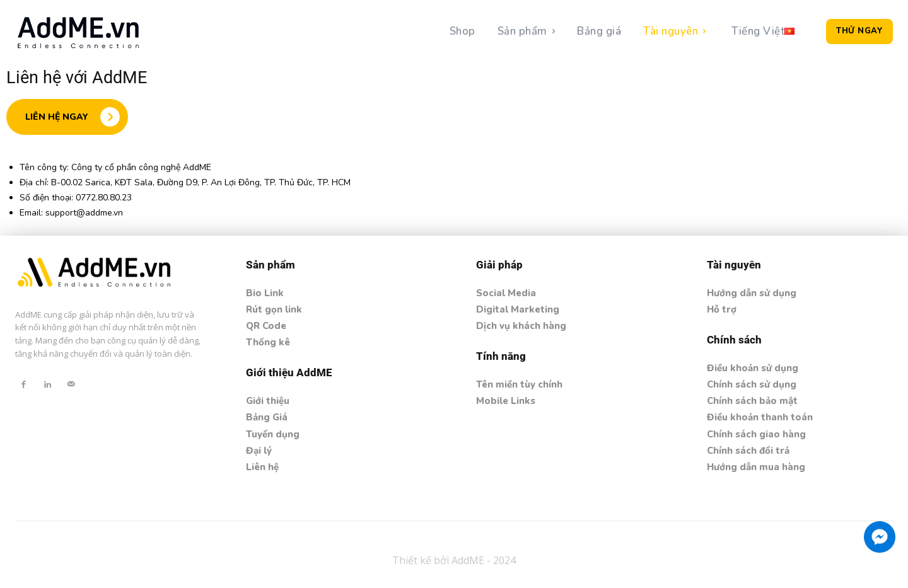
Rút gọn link (274, 309)
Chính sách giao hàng (756, 434)
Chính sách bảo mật (752, 401)
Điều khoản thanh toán (760, 417)
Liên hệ (262, 467)
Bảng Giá (267, 417)
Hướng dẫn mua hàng (756, 467)
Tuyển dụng (273, 434)
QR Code (266, 326)
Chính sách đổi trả (748, 451)
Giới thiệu (268, 401)
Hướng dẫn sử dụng (752, 293)
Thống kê (268, 342)
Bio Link (265, 293)
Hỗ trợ (722, 309)
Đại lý (259, 451)
